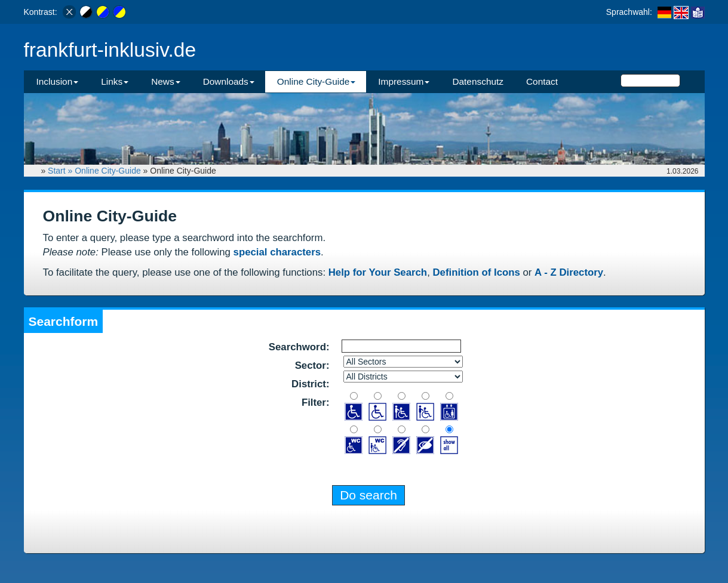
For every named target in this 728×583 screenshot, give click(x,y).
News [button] (165, 81)
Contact (542, 81)
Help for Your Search (378, 272)
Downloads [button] (229, 81)
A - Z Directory (569, 272)
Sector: (312, 365)
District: (310, 384)
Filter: (316, 402)
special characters (277, 252)
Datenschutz (478, 81)
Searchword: (299, 347)
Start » (61, 171)
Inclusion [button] (58, 81)
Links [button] (115, 81)
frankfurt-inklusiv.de (110, 50)
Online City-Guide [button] (316, 81)
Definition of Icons (476, 272)
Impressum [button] (404, 81)
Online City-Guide (108, 171)
